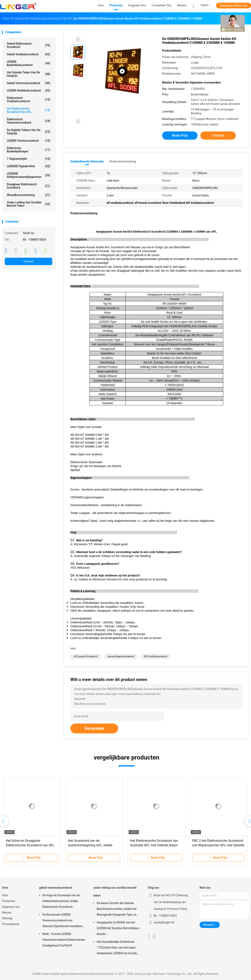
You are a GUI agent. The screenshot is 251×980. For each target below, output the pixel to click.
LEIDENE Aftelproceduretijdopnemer (28, 175)
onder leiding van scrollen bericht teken (28, 204)
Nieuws (7, 913)
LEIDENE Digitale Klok (28, 166)
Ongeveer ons (11, 907)
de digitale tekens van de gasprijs (28, 132)
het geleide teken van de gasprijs (28, 74)
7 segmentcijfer (28, 159)
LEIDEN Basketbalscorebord (28, 63)
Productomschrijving (123, 161)
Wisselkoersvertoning (28, 195)
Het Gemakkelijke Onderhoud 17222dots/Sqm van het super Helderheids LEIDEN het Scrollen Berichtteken (118, 948)
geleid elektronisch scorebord (28, 45)
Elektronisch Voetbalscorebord (28, 100)
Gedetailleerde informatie (87, 161)
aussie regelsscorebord (121, 656)
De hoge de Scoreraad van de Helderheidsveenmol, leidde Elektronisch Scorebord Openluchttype (61, 902)
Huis (5, 895)
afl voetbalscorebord (156, 656)
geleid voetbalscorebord (28, 54)
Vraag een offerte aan (234, 6)
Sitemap (7, 918)
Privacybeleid (11, 924)
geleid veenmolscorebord (28, 83)
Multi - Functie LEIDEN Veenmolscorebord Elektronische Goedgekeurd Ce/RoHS (64, 940)
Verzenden (94, 728)
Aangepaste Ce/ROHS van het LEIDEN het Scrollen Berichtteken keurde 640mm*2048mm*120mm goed (118, 929)
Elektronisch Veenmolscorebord (28, 121)
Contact (28, 261)
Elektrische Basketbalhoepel (28, 150)
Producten (9, 901)
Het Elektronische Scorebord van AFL (28, 110)
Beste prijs (180, 135)
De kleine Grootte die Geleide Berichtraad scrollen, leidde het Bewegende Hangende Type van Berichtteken (117, 909)
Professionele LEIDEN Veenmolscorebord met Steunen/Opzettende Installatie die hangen (62, 921)
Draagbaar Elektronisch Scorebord (28, 186)
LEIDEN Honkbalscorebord (28, 90)
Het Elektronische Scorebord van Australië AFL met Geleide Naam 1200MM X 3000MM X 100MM (154, 845)
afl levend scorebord (86, 656)
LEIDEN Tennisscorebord (28, 141)
